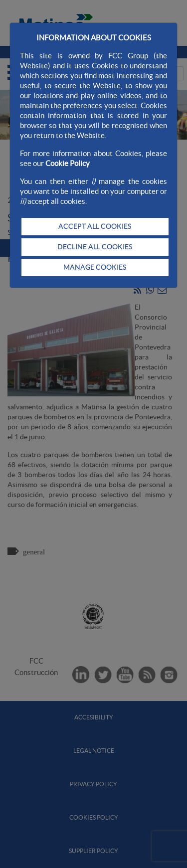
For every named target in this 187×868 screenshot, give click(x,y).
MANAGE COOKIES (95, 267)
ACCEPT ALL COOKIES (95, 226)
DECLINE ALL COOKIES (95, 247)
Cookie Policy (68, 163)
